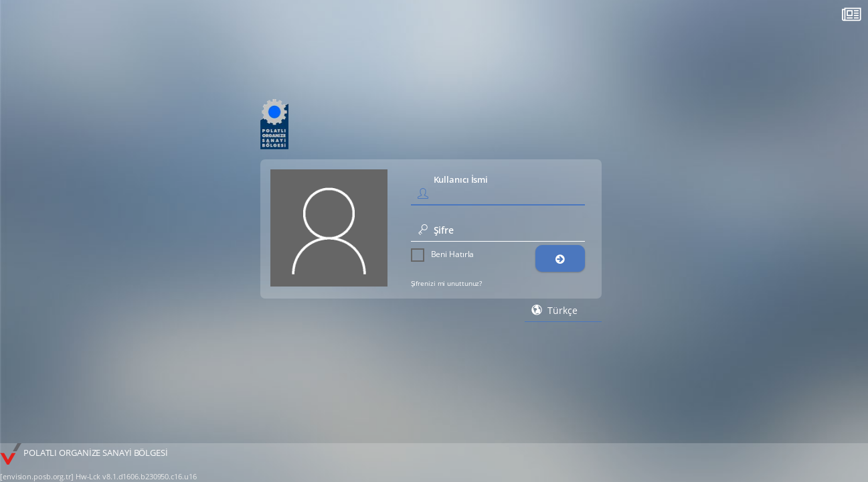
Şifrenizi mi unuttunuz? (447, 283)
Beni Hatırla (443, 254)
